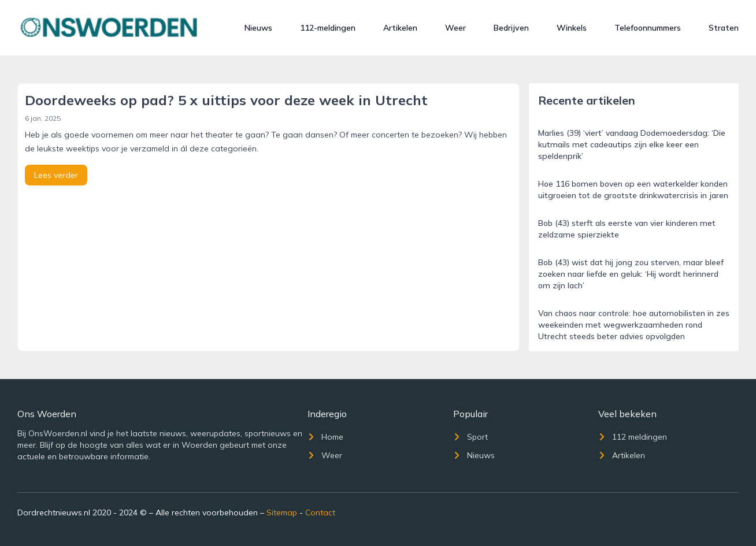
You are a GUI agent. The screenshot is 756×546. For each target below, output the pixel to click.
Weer (455, 28)
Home (325, 437)
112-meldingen (328, 28)
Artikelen (400, 28)
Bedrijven (511, 28)
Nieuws (258, 28)
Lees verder (56, 175)
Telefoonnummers (648, 28)
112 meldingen (633, 437)
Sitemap (282, 512)
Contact (320, 512)
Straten (724, 28)
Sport (470, 437)
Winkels (572, 28)
